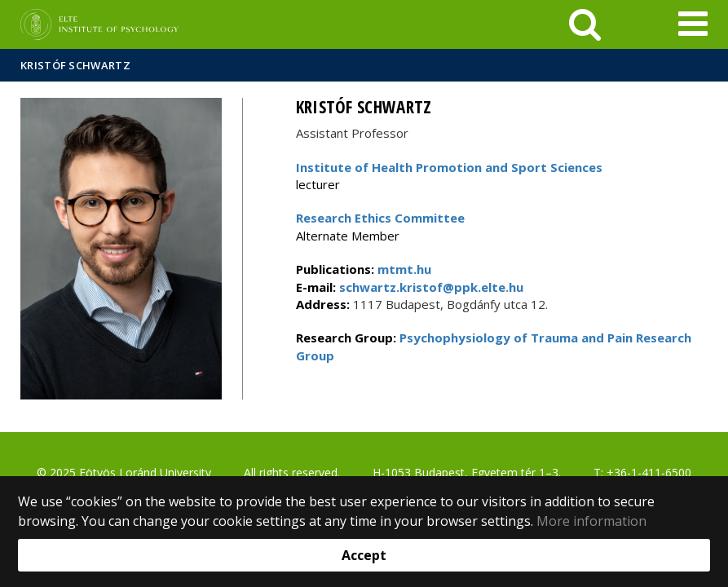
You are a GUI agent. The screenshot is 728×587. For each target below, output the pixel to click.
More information (591, 521)
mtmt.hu (404, 269)
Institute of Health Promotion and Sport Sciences (449, 167)
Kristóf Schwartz (75, 65)
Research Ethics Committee (380, 218)
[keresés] (585, 24)
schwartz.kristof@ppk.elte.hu (430, 287)
